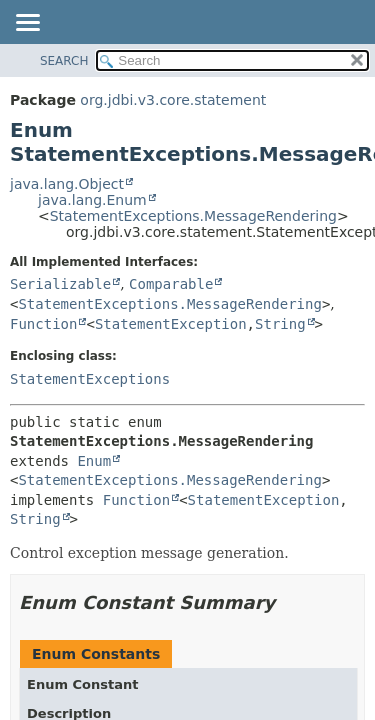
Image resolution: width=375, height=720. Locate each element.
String (280, 324)
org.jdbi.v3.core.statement (173, 100)
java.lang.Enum (92, 200)
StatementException (171, 324)
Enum (94, 461)
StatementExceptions (90, 379)
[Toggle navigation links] (27, 24)
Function (43, 324)
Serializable (60, 284)
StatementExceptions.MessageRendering (193, 216)
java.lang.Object (67, 184)
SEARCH (64, 61)
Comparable (171, 284)
